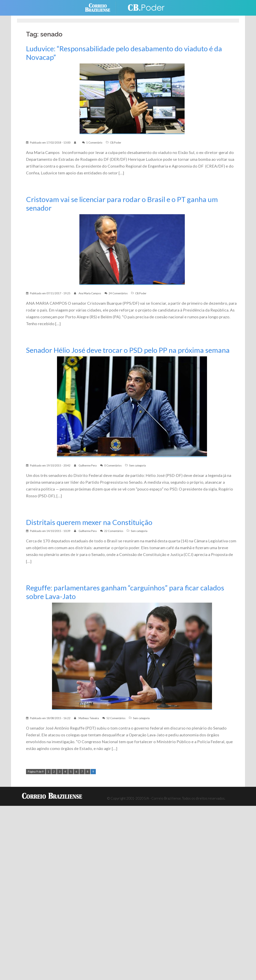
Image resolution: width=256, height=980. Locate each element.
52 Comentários (116, 718)
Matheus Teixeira (89, 718)
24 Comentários (118, 293)
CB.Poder (116, 143)
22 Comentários (114, 531)
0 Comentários (113, 465)
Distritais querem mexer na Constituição (89, 522)
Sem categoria (137, 465)
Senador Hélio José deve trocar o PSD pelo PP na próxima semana (128, 350)
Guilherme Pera (88, 465)
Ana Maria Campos (90, 293)
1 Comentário (94, 143)
